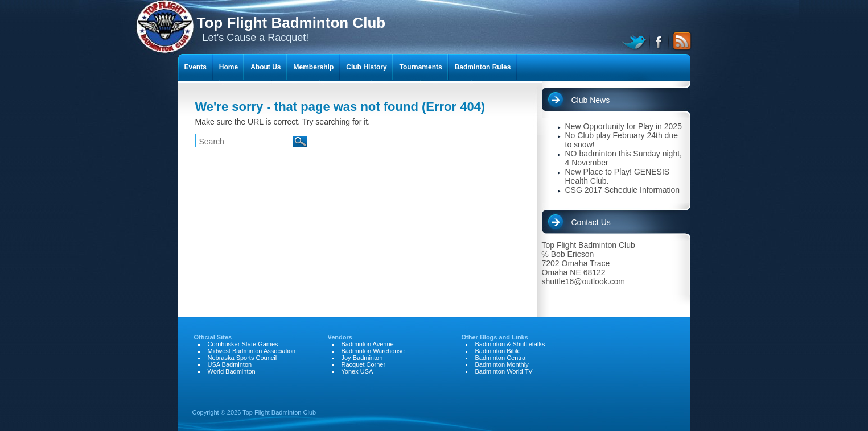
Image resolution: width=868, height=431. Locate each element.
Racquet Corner (364, 364)
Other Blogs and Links (495, 337)
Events (196, 67)
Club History (366, 67)
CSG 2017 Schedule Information (623, 190)
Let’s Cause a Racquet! (291, 29)
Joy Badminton (362, 358)
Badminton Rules (483, 67)
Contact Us (591, 222)
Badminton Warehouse (373, 351)
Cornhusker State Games (243, 344)
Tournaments (421, 67)
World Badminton (232, 371)
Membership (314, 67)
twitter (635, 41)
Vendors (340, 337)
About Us (266, 67)
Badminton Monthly (502, 364)
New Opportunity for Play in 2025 (624, 126)
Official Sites (213, 337)
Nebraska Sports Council (242, 358)
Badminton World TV (504, 371)
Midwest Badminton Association (252, 351)
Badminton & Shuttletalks (510, 344)
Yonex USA (357, 371)
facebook (659, 41)
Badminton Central (501, 358)
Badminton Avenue (368, 344)
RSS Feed (680, 41)
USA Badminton (230, 364)
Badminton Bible (498, 351)
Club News (591, 100)
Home (229, 67)
